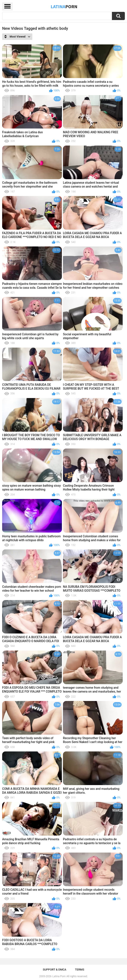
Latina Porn (59, 976)
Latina (64, 6)
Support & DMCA (54, 970)
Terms (80, 970)
